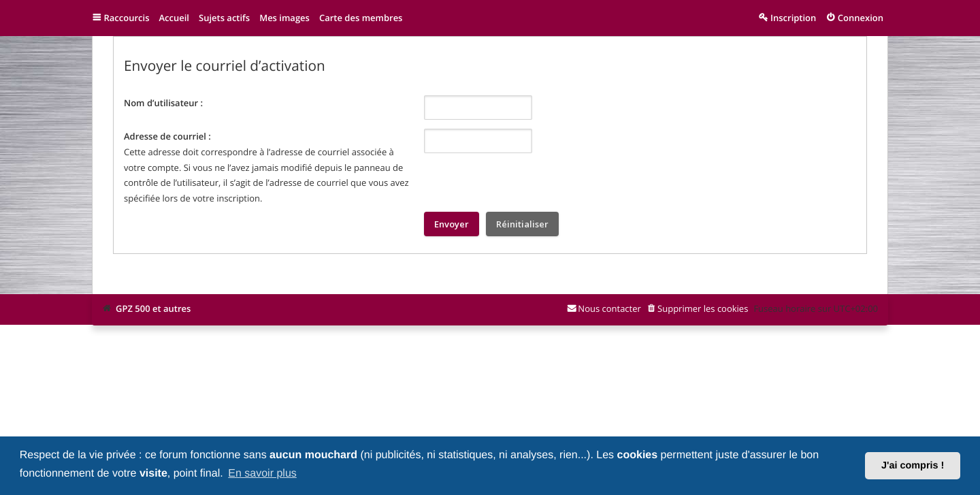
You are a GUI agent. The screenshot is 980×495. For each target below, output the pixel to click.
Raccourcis (127, 18)
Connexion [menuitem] (861, 18)
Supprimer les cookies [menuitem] (703, 308)
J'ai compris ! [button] (913, 466)
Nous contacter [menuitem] (609, 308)
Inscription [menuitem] (793, 18)
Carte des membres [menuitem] (361, 18)
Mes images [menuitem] (284, 18)
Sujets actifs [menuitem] (224, 18)
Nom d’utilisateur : (163, 103)
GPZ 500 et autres (153, 308)
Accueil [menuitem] (174, 18)
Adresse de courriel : (167, 136)
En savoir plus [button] (262, 474)
